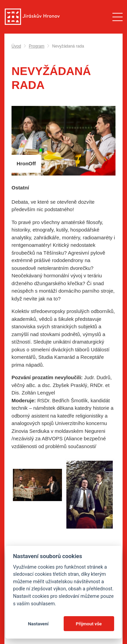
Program (37, 46)
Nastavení (38, 624)
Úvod (16, 46)
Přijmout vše (89, 624)
